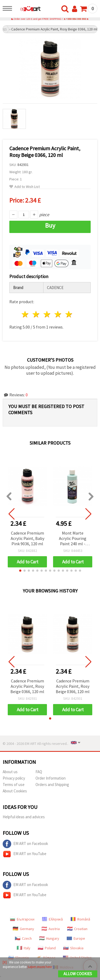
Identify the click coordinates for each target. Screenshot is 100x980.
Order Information (51, 778)
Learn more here (40, 967)
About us (10, 772)
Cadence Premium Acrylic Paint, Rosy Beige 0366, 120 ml (27, 686)
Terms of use (14, 785)
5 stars (69, 314)
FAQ (39, 772)
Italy (24, 948)
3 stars (47, 314)
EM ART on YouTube (25, 854)
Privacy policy (14, 778)
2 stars (36, 314)
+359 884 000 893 (76, 19)
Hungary (49, 938)
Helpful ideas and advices (24, 817)
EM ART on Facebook (25, 844)
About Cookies (15, 791)
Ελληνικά (52, 919)
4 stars (58, 314)
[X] (5, 962)
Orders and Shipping (52, 785)
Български (22, 919)
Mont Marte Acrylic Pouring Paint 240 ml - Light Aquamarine (73, 539)
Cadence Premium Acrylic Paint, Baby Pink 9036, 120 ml (27, 538)
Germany (23, 929)
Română (80, 919)
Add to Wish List (25, 187)
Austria (51, 929)
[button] (20, 571)
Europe (76, 938)
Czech (23, 938)
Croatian (77, 929)
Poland (47, 948)
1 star (25, 314)
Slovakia (73, 948)
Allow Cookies (78, 974)
